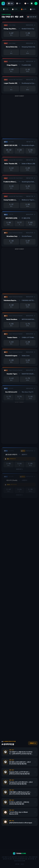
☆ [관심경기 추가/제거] (35, 25)
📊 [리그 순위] (32, 3)
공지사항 (17, 864)
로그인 (22, 864)
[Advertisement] (19, 117)
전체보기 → (33, 743)
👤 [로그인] (36, 3)
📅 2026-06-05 (32, 17)
